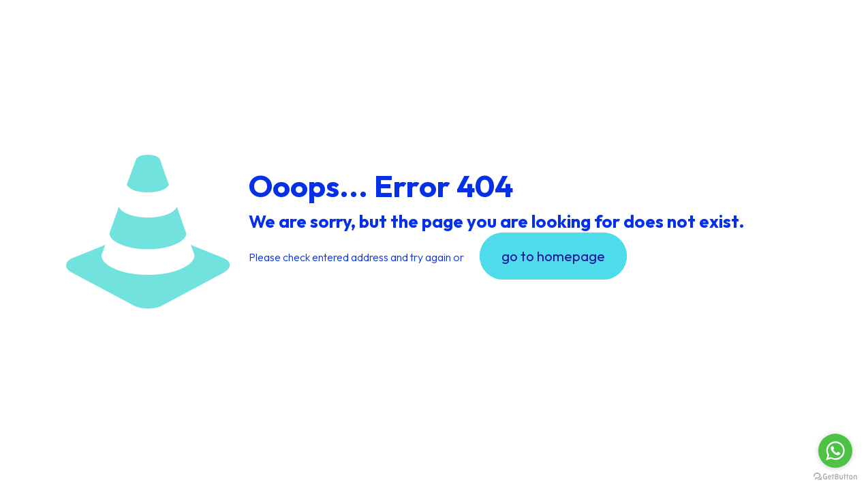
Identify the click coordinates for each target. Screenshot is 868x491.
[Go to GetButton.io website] (835, 477)
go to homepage (553, 256)
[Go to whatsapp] (835, 451)
